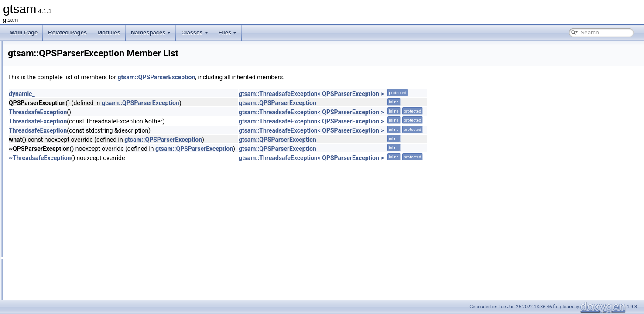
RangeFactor (51, 261)
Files (228, 32)
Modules (109, 32)
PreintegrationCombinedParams (73, 69)
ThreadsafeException (147, 112)
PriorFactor (49, 88)
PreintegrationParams (61, 78)
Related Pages (67, 32)
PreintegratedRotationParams (70, 50)
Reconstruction (53, 280)
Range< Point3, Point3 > (64, 222)
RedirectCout (51, 290)
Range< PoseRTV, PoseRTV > (72, 251)
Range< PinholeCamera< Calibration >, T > (86, 203)
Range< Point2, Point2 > (64, 213)
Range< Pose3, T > (58, 242)
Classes (194, 32)
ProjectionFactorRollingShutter (71, 126)
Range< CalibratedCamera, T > (72, 194)
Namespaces (151, 32)
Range (43, 184)
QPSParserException (60, 174)
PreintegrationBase (58, 59)
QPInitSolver (50, 146)
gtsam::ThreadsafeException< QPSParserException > (420, 94)
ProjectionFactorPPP (60, 107)
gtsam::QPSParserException (265, 77)
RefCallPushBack (56, 299)
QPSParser (49, 165)
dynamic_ (131, 94)
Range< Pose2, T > (58, 232)
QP (39, 136)
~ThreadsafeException (149, 158)
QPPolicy (46, 155)
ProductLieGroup (56, 98)
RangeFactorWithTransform (68, 270)
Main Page (24, 32)
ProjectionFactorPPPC (62, 117)
